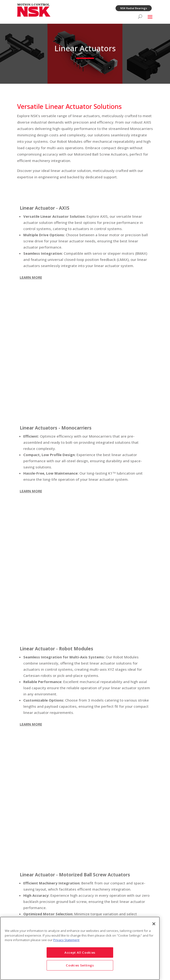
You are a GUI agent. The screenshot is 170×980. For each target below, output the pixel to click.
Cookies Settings (80, 965)
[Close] (154, 924)
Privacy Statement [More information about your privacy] (66, 940)
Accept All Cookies (80, 952)
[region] (80, 948)
